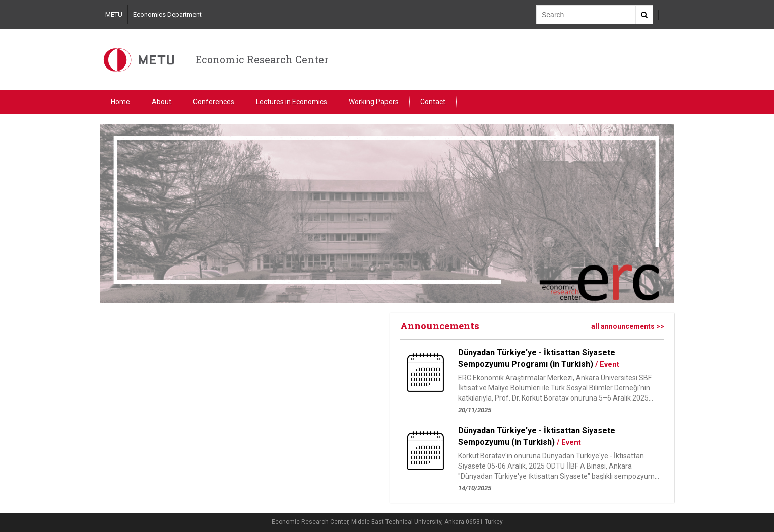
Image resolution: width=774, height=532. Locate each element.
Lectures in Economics (292, 102)
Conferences (214, 102)
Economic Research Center (262, 59)
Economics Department (167, 14)
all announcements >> (628, 326)
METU (114, 14)
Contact (433, 102)
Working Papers (374, 102)
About (162, 102)
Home (120, 102)
